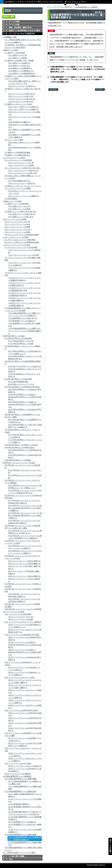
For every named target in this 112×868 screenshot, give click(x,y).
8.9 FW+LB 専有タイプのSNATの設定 (20, 447)
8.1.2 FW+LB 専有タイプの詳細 (21, 344)
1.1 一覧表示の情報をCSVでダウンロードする (23, 40)
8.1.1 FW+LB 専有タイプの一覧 (21, 341)
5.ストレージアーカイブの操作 (15, 219)
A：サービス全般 (13, 21)
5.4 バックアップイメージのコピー (18, 229)
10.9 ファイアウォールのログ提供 (18, 763)
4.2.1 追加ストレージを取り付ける (22, 214)
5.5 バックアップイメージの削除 (17, 232)
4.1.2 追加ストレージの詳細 (19, 209)
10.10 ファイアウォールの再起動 (18, 774)
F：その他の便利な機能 (15, 856)
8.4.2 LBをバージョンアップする (21, 384)
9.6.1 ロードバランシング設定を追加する (24, 561)
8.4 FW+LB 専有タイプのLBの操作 (18, 379)
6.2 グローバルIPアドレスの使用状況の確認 (22, 242)
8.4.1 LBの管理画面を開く (18, 382)
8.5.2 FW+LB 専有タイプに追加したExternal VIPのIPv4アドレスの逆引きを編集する (25, 397)
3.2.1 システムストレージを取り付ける (23, 170)
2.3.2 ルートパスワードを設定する (22, 86)
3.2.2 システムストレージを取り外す (23, 173)
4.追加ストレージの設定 (12, 201)
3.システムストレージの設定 (14, 158)
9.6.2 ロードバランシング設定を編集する (24, 564)
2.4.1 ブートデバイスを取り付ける (22, 94)
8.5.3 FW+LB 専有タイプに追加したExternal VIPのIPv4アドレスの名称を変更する (25, 404)
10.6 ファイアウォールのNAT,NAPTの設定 (21, 710)
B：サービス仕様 (13, 25)
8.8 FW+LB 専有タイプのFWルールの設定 (21, 445)
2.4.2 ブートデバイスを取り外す (21, 96)
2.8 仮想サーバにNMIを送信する (17, 155)
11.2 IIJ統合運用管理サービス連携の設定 (21, 791)
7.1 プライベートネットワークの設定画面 (21, 247)
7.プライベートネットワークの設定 (17, 245)
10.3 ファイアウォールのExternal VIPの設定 (22, 635)
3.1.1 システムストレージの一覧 (21, 163)
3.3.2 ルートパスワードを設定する (22, 183)
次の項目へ (100, 89)
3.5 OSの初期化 (11, 199)
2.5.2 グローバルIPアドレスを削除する (23, 109)
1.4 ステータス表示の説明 (15, 47)
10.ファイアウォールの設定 (14, 612)
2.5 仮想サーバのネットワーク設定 (18, 104)
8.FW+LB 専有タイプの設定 (14, 336)
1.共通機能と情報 (10, 37)
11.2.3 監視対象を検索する (19, 804)
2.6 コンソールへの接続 (14, 140)
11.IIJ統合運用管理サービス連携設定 (17, 776)
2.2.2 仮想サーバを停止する (19, 66)
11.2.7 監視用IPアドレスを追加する (22, 822)
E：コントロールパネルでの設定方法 (20, 34)
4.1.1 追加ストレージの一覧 (19, 206)
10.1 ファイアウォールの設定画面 (18, 614)
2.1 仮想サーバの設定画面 (15, 53)
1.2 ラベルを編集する (13, 42)
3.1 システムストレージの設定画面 (18, 160)
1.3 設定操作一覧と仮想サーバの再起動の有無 (23, 45)
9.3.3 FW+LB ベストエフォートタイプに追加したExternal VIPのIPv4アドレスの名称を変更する (25, 515)
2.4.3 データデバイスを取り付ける (22, 99)
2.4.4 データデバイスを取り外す (21, 102)
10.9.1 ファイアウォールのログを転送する (25, 766)
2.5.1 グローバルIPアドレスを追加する (23, 107)
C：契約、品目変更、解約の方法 (19, 28)
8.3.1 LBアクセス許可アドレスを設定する (25, 366)
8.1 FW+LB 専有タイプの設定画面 (18, 338)
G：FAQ (9, 859)
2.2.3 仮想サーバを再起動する (20, 68)
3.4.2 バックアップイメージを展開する (23, 196)
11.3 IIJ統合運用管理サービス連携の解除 (21, 835)
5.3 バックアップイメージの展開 (17, 227)
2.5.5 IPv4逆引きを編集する (19, 122)
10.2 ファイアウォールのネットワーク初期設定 (23, 622)
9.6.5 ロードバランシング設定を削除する (24, 576)
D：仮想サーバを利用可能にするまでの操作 (23, 31)
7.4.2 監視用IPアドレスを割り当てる (23, 318)
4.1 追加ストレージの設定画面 (17, 204)
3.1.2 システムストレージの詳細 (21, 165)
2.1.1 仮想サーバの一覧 (17, 55)
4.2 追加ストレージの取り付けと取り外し (21, 211)
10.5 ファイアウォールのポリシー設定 (20, 677)
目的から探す (9, 17)
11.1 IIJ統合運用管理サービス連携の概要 (21, 779)
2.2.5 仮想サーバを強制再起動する (22, 73)
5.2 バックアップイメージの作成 (17, 224)
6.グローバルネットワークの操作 (16, 237)
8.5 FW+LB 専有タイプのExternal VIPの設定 (22, 387)
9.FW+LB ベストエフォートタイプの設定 (19, 463)
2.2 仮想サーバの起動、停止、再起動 (19, 60)
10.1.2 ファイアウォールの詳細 (20, 619)
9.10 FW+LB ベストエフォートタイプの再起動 (23, 609)
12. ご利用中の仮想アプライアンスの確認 (19, 853)
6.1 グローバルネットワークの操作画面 (20, 240)
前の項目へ (54, 89)
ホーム (70, 4)
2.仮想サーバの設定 (11, 50)
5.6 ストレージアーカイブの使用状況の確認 (22, 235)
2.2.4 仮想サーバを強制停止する (21, 71)
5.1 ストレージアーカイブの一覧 (17, 222)
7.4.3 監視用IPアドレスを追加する (22, 321)
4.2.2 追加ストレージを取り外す (21, 217)
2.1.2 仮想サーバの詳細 (17, 58)
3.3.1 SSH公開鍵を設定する (19, 181)
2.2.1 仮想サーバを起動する (19, 63)
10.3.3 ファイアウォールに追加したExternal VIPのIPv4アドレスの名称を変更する (25, 652)
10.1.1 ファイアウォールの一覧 (20, 617)
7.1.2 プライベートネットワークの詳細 (23, 255)
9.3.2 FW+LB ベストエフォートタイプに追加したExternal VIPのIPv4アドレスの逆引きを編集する (25, 508)
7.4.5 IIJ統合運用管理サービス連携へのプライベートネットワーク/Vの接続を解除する (25, 331)
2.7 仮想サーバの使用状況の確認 (17, 152)
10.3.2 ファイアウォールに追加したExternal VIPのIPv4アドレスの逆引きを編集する (25, 645)
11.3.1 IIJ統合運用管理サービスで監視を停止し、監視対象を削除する (25, 839)
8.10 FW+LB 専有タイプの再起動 (18, 460)
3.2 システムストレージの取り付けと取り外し (23, 168)
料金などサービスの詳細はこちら (91, 4)
